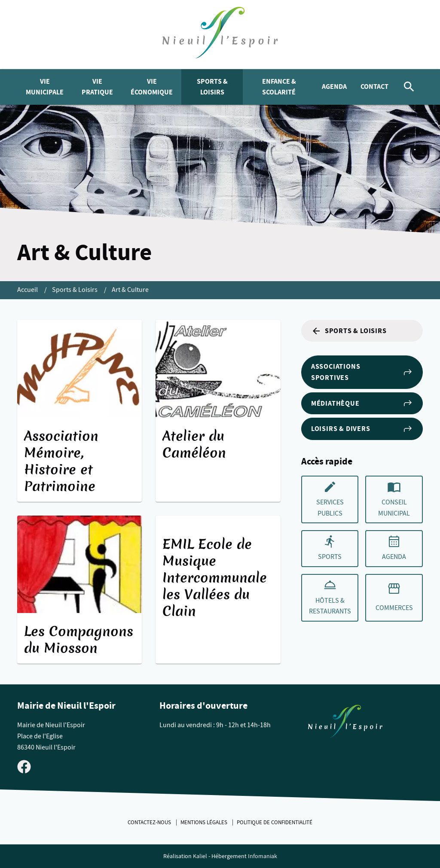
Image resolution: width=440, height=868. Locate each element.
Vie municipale (45, 87)
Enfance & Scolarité (279, 87)
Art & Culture (130, 290)
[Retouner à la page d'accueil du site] (345, 723)
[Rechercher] (409, 87)
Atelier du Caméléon (194, 445)
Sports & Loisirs (212, 87)
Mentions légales (205, 822)
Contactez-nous (150, 822)
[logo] (220, 35)
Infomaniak (263, 856)
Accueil (28, 290)
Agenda (334, 86)
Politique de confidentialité (275, 822)
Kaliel (200, 856)
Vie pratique (97, 87)
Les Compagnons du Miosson (79, 640)
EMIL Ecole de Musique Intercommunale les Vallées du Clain (215, 578)
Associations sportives (362, 372)
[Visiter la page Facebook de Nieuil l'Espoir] (24, 766)
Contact (374, 86)
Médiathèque (362, 403)
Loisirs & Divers (362, 429)
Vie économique (152, 87)
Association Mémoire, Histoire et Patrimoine (61, 461)
